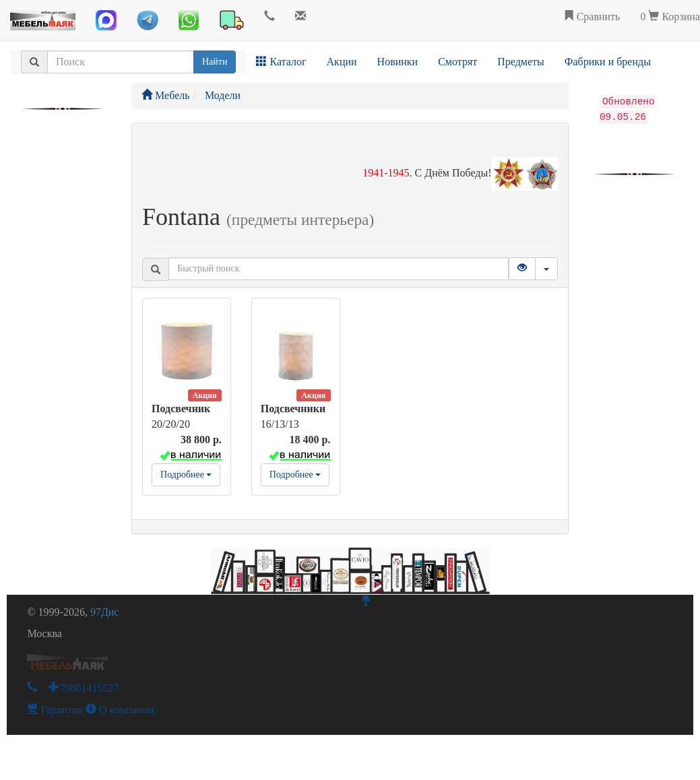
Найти (215, 62)
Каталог (281, 62)
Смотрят (457, 62)
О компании (120, 710)
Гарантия (55, 710)
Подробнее (186, 475)
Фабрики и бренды (608, 62)
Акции (342, 62)
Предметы (521, 62)
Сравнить (592, 17)
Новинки (398, 62)
